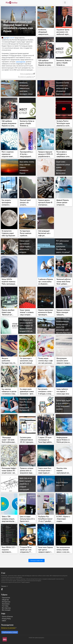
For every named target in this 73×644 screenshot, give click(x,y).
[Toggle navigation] (65, 2)
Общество (5, 600)
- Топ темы (5, 606)
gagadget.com (7, 38)
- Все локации (6, 610)
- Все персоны (6, 608)
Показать (4, 586)
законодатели (21, 62)
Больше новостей (36, 561)
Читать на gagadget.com (27, 74)
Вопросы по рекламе (8, 628)
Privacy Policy (6, 619)
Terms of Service (7, 617)
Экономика (6, 604)
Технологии (6, 598)
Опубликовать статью (10, 632)
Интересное (6, 602)
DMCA (4, 621)
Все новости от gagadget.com (26, 77)
